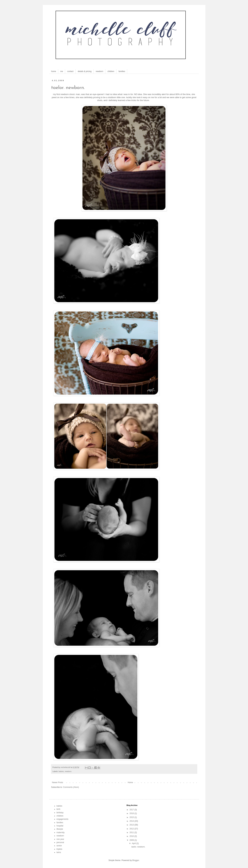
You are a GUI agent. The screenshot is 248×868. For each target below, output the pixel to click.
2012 (132, 829)
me (62, 71)
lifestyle (60, 829)
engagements (63, 819)
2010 (132, 836)
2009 (132, 840)
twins (59, 852)
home (54, 71)
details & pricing (85, 71)
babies (61, 771)
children (111, 71)
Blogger (136, 860)
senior (59, 846)
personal (60, 842)
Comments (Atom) (71, 787)
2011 (132, 832)
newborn (100, 71)
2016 (132, 813)
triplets (59, 849)
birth (58, 809)
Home (130, 782)
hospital (60, 826)
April (134, 843)
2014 (132, 821)
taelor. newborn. (68, 88)
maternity (61, 832)
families (122, 71)
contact (70, 71)
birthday (60, 813)
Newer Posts (58, 782)
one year (60, 839)
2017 (132, 810)
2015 (132, 817)
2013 (132, 825)
